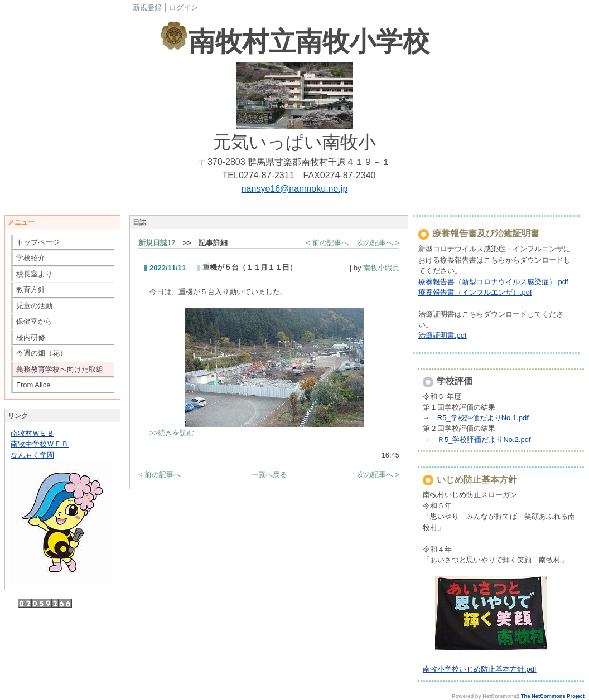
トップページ (38, 242)
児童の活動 (34, 306)
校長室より (34, 274)
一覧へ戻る (269, 475)
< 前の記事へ (327, 243)
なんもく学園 (32, 455)
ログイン (184, 8)
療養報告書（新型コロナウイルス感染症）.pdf (493, 282)
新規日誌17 (157, 243)
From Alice (33, 385)
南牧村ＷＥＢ (32, 433)
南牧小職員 (381, 268)
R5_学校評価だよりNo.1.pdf (483, 418)
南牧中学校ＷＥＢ (40, 444)
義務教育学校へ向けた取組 (60, 369)
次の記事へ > (378, 243)
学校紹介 (31, 258)
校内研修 (31, 337)
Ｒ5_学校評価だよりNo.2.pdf (484, 439)
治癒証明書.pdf (443, 335)
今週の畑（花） (42, 353)
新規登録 (147, 8)
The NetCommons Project (553, 696)
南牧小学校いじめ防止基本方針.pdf (480, 669)
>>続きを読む (172, 433)
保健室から (34, 321)
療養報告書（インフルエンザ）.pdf (475, 292)
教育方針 (31, 290)
